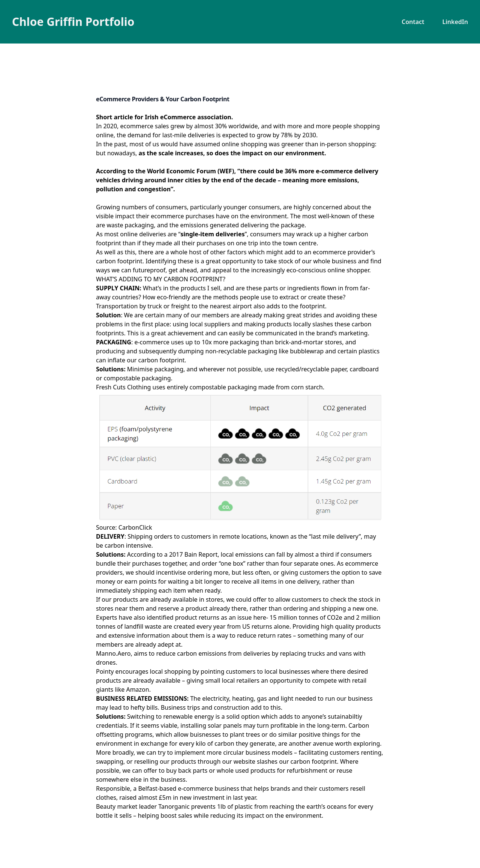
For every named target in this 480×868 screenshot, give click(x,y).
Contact (413, 22)
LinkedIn (455, 22)
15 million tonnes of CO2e (306, 617)
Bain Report (201, 554)
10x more (215, 342)
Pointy (105, 671)
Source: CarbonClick (124, 527)
